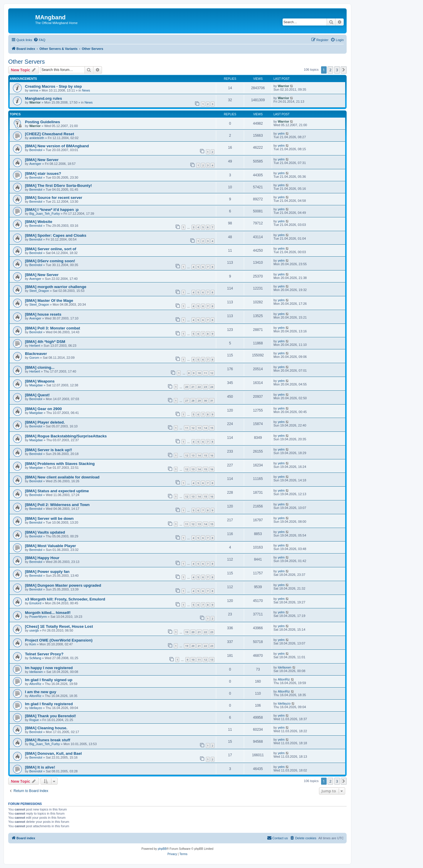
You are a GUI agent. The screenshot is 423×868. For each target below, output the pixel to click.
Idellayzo (36, 708)
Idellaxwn (36, 672)
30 (205, 401)
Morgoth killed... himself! (48, 613)
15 (212, 428)
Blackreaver (36, 354)
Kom (33, 644)
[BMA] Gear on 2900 (43, 409)
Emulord (35, 603)
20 (187, 387)
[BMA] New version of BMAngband (57, 146)
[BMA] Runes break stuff (48, 740)
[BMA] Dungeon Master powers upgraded (63, 585)
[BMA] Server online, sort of (51, 249)
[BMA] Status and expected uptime (57, 491)
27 (187, 401)
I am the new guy (41, 692)
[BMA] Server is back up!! (49, 450)
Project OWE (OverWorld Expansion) (59, 640)
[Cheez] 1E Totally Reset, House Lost (59, 626)
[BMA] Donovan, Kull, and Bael (53, 753)
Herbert (35, 346)
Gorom (34, 358)
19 (187, 632)
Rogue (34, 720)
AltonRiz (35, 684)
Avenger (35, 164)
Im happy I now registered (49, 668)
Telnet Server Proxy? (44, 654)
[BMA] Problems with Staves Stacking (60, 464)
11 (205, 373)
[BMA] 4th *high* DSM (45, 342)
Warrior (284, 86)
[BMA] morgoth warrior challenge (56, 287)
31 (212, 401)
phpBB (162, 849)
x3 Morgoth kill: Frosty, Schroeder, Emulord (65, 599)
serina (34, 90)
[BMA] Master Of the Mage (49, 301)
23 (205, 387)
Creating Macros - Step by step (53, 86)
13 (199, 428)
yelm (281, 133)
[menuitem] (39, 40)
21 (193, 387)
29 (199, 401)
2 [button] (330, 70)
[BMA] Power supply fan (47, 572)
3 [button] (337, 70)
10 (199, 373)
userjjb (34, 630)
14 (205, 428)
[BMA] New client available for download (62, 477)
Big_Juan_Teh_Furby (45, 214)
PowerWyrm (38, 617)
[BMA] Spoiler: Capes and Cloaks (56, 235)
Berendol (36, 150)
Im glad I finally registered (49, 704)
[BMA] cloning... (40, 367)
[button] (344, 70)
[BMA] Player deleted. (45, 422)
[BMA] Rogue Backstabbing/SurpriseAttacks (66, 436)
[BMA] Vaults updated (45, 532)
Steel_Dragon (39, 291)
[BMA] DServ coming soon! (50, 261)
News (86, 90)
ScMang (35, 658)
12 (212, 373)
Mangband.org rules (43, 98)
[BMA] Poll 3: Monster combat (53, 328)
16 (212, 455)
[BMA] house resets (43, 314)
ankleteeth (37, 138)
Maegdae (36, 385)
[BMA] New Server (42, 160)
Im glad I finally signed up (49, 680)
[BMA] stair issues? (43, 174)
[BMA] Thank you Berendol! (51, 716)
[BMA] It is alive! (40, 767)
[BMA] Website (39, 222)
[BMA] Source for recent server (54, 198)
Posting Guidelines (42, 122)
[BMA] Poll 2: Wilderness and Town (57, 505)
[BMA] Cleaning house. (46, 728)
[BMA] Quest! (37, 395)
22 (199, 387)
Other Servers (26, 62)
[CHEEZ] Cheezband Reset (49, 134)
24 (212, 387)
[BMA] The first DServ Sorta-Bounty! (58, 186)
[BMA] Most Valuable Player (51, 546)
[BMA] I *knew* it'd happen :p (52, 210)
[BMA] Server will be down (49, 518)
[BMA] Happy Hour (42, 558)
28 (193, 401)
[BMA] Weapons (40, 381)
